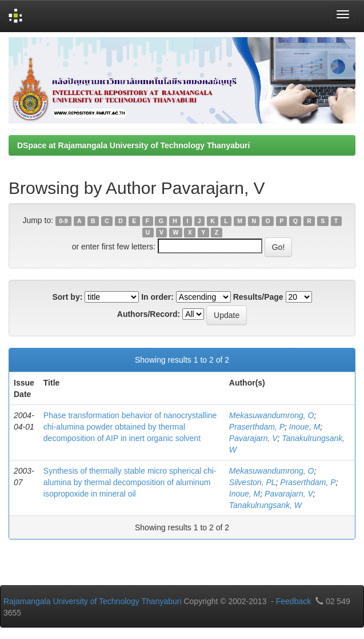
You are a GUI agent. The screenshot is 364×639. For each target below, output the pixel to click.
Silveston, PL (253, 482)
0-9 (63, 221)
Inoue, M (305, 427)
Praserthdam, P (257, 427)
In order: (157, 297)
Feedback (293, 601)
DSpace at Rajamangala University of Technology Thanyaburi (133, 145)
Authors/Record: (149, 314)
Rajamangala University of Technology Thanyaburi (93, 601)
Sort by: (67, 297)
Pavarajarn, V (253, 438)
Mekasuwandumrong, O (272, 415)
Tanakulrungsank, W (265, 505)
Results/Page (258, 297)
